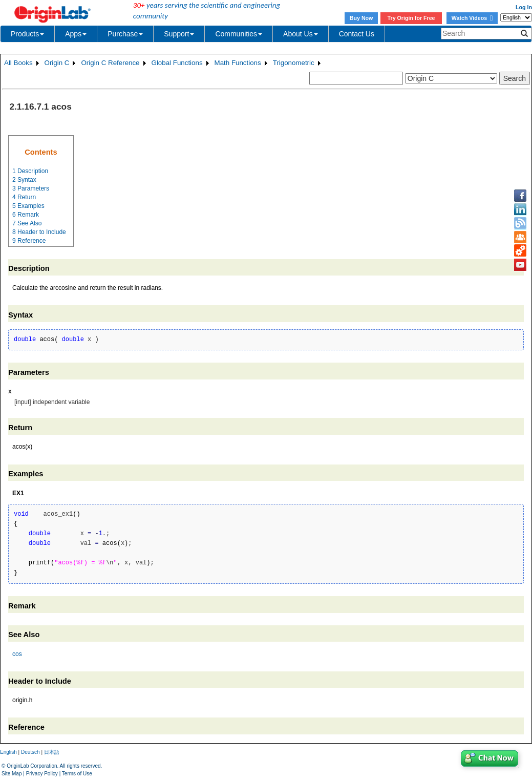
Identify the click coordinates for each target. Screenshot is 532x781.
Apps (76, 34)
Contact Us (357, 34)
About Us (301, 34)
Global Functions (177, 63)
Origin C (57, 63)
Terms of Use (77, 774)
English (8, 752)
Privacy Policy (42, 774)
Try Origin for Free (411, 18)
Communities (239, 34)
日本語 (52, 752)
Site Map (12, 774)
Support (179, 34)
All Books (18, 63)
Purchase (125, 34)
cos (17, 654)
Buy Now (361, 18)
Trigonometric (294, 63)
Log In (524, 7)
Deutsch (30, 752)
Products (27, 34)
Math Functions (238, 63)
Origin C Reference (110, 63)
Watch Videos (472, 18)
